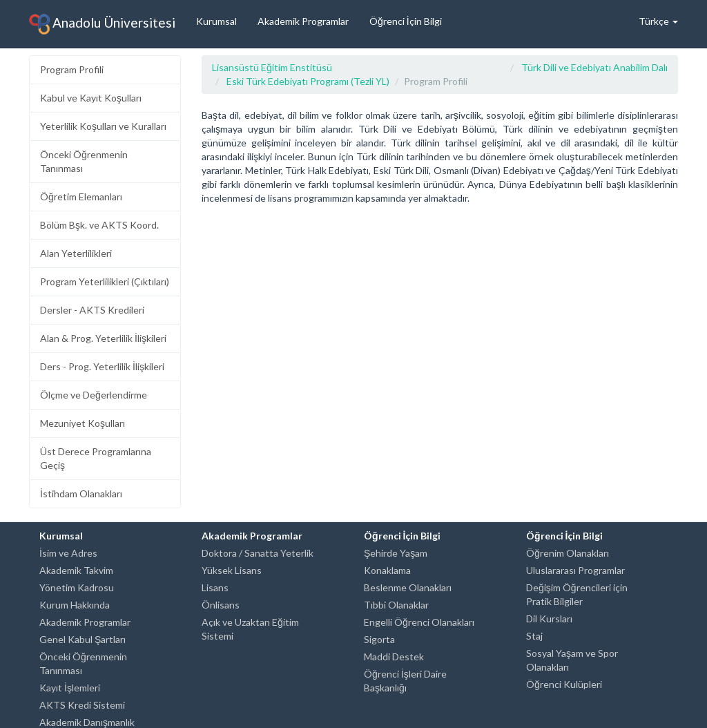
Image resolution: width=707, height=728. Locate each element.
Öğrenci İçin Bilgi (406, 21)
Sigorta (379, 639)
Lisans (215, 587)
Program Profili (72, 69)
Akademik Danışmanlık (87, 722)
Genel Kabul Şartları (83, 639)
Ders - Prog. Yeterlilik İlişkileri (102, 366)
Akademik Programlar (303, 21)
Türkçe (658, 21)
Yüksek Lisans (232, 570)
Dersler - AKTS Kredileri (92, 310)
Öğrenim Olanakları (568, 553)
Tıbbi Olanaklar (396, 605)
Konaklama (387, 570)
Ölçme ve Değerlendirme (94, 395)
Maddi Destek (394, 657)
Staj (534, 636)
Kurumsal (216, 21)
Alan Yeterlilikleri (76, 253)
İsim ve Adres (68, 553)
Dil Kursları (549, 619)
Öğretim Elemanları (81, 197)
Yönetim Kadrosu (77, 587)
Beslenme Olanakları (408, 587)
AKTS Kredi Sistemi (82, 705)
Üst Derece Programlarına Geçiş (96, 458)
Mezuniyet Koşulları (83, 423)
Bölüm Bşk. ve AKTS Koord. (99, 225)
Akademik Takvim (76, 570)
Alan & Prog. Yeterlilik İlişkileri (103, 338)
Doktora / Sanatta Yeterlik (258, 553)
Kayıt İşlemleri (70, 688)
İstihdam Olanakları (81, 494)
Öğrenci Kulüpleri (564, 684)
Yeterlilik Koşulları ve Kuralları (103, 126)
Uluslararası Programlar (575, 570)
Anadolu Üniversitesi (102, 24)
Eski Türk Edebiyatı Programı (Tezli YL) (308, 81)
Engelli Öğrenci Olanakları (419, 622)
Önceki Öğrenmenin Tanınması (84, 161)
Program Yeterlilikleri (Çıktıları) (105, 281)
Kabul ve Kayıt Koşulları (91, 98)
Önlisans (221, 605)
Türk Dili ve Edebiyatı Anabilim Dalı (594, 67)
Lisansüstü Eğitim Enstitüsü (272, 67)
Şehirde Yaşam (396, 553)
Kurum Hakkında (75, 605)
